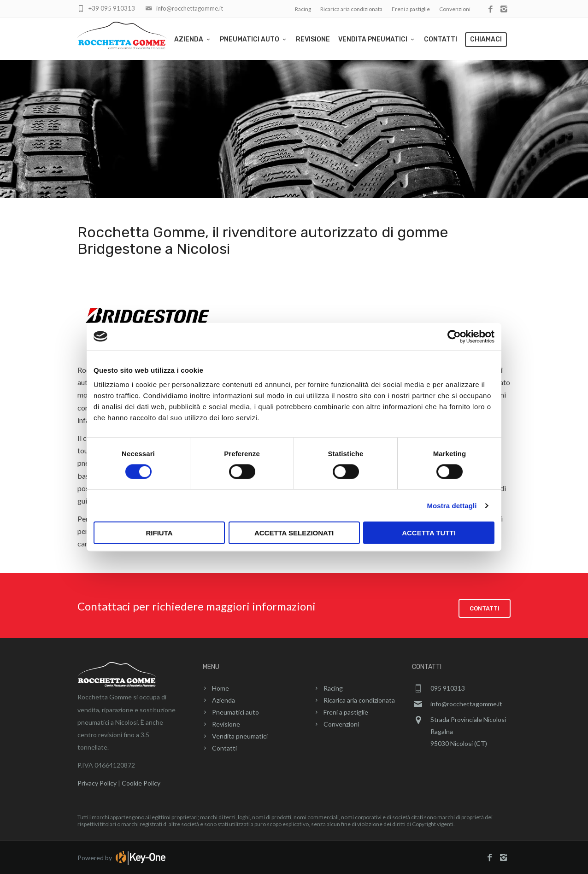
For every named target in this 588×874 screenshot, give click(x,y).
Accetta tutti (429, 533)
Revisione (313, 39)
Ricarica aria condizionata (351, 9)
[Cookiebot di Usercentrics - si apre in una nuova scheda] (454, 336)
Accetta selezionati (294, 533)
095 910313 (448, 688)
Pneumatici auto (254, 39)
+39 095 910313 (112, 8)
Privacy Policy (97, 783)
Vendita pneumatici (377, 39)
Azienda (193, 39)
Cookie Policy (141, 783)
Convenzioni (455, 9)
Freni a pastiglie (411, 9)
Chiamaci (486, 39)
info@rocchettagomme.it (190, 8)
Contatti (441, 39)
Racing (303, 9)
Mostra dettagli (452, 505)
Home (220, 688)
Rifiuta (159, 533)
